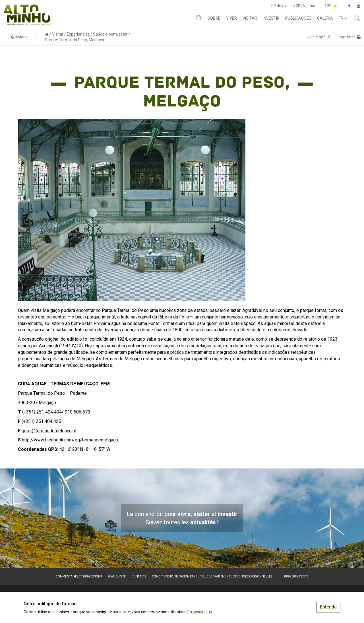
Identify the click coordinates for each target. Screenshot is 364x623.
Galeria (325, 18)
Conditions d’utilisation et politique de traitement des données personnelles (212, 576)
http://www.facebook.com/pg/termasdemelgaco (70, 440)
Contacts (139, 576)
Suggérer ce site (296, 576)
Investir (271, 18)
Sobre (214, 18)
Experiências (78, 34)
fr (343, 18)
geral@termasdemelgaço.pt (49, 431)
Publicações (298, 18)
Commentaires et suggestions (79, 576)
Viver (231, 18)
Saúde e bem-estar (110, 34)
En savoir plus (200, 612)
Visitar (250, 18)
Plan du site (117, 576)
